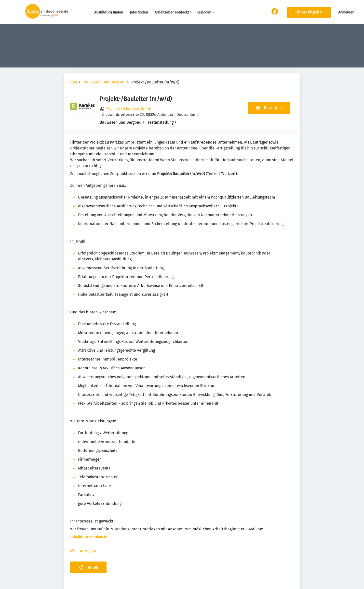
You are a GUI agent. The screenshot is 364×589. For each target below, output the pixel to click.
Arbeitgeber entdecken (173, 12)
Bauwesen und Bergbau (105, 82)
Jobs (73, 82)
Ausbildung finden (109, 12)
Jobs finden (139, 12)
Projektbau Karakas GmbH (129, 109)
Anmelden (346, 12)
